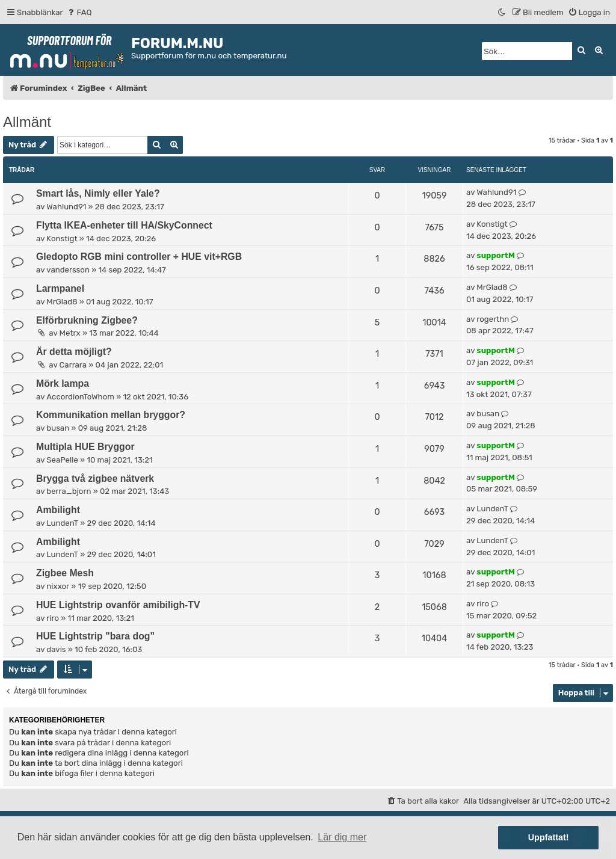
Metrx (70, 333)
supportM (495, 255)
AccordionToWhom (80, 397)
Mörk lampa (63, 383)
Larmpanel (60, 288)
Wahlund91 (66, 207)
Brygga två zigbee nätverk (95, 479)
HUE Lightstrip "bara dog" (95, 636)
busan (58, 428)
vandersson (68, 270)
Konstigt (62, 239)
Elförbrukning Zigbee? (87, 320)
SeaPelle (62, 460)
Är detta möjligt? (74, 352)
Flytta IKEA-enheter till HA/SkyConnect (124, 225)
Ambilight (58, 510)
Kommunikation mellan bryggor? (111, 415)
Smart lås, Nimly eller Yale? (98, 193)
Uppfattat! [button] (549, 837)
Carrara (73, 365)
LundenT (62, 523)
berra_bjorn (69, 491)
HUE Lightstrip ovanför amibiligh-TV (118, 605)
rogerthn (493, 319)
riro (53, 618)
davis (56, 649)
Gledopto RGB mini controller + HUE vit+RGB (139, 257)
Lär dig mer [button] (342, 837)
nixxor (58, 586)
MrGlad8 (62, 302)
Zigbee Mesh (65, 573)
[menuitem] (79, 12)
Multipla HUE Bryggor (85, 447)
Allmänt (27, 122)
